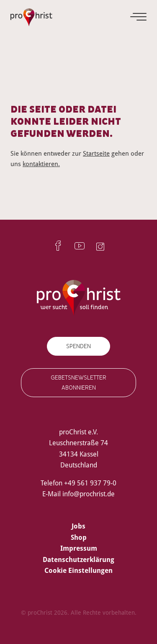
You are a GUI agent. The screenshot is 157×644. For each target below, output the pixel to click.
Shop (79, 537)
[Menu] (139, 17)
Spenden (78, 346)
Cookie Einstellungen (78, 570)
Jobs (78, 526)
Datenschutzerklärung (78, 559)
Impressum (79, 548)
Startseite (96, 153)
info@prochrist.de (89, 494)
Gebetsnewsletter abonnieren (78, 382)
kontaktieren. (41, 164)
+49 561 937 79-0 (90, 483)
